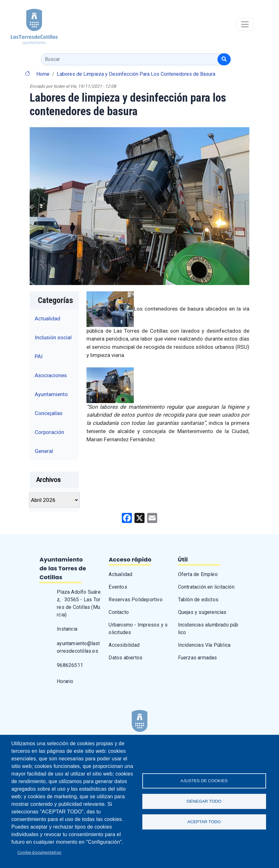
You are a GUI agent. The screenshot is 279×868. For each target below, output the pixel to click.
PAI (39, 356)
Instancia (67, 629)
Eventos (118, 587)
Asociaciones (51, 375)
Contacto (119, 612)
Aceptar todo (204, 822)
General (44, 451)
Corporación (49, 432)
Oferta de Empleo (198, 574)
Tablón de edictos (198, 600)
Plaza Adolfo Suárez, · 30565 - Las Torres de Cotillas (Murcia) (79, 603)
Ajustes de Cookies (204, 781)
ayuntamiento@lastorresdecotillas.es (78, 647)
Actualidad (47, 318)
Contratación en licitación (206, 587)
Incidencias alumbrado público (208, 629)
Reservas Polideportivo (135, 600)
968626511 (70, 665)
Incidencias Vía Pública (204, 645)
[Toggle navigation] (245, 24)
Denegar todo (204, 801)
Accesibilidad (124, 645)
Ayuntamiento (51, 394)
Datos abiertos (125, 658)
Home (43, 74)
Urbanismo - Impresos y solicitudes (138, 629)
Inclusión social (53, 337)
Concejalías (49, 413)
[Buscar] (224, 59)
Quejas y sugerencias (202, 612)
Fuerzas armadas (198, 658)
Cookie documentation (39, 852)
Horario (65, 681)
